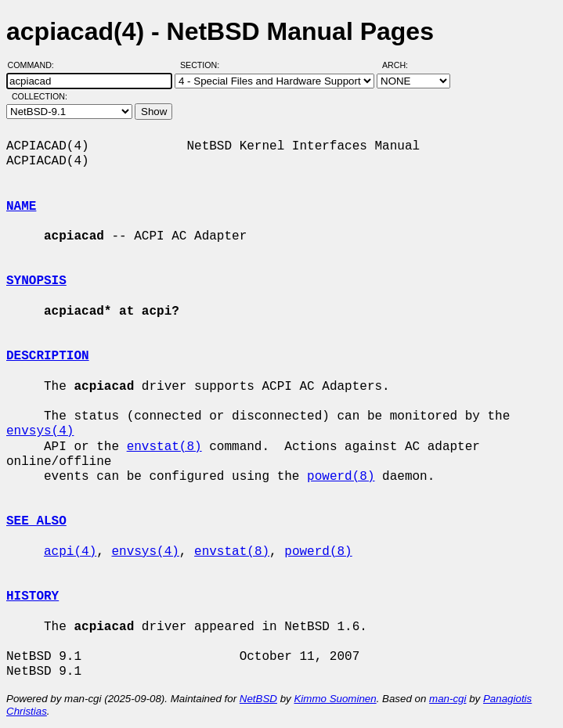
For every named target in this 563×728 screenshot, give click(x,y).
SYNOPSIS (36, 281)
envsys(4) (40, 431)
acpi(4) (70, 552)
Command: (36, 65)
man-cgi (448, 699)
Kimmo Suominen (335, 699)
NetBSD (258, 699)
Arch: (402, 65)
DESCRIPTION (48, 356)
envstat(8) (164, 447)
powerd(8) (341, 477)
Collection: (40, 96)
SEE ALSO (36, 521)
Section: (203, 65)
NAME (21, 207)
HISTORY (32, 596)
